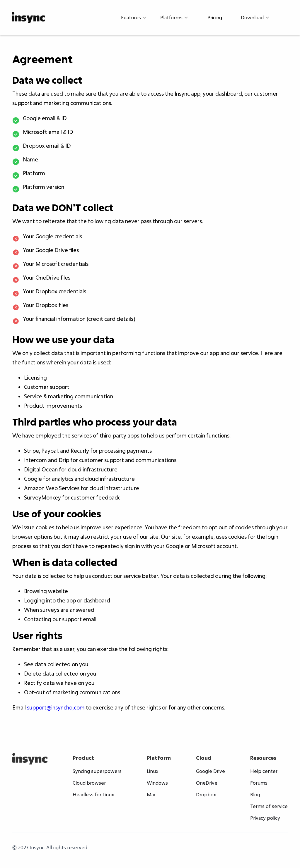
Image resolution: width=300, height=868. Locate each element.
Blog (255, 795)
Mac (151, 795)
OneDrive (207, 783)
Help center (264, 771)
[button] (134, 18)
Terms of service (269, 806)
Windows (157, 783)
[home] (28, 17)
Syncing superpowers (97, 771)
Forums (259, 783)
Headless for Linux (93, 795)
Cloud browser (89, 783)
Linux (152, 771)
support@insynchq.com (56, 707)
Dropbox (206, 795)
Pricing (215, 17)
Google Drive (210, 771)
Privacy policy (265, 818)
